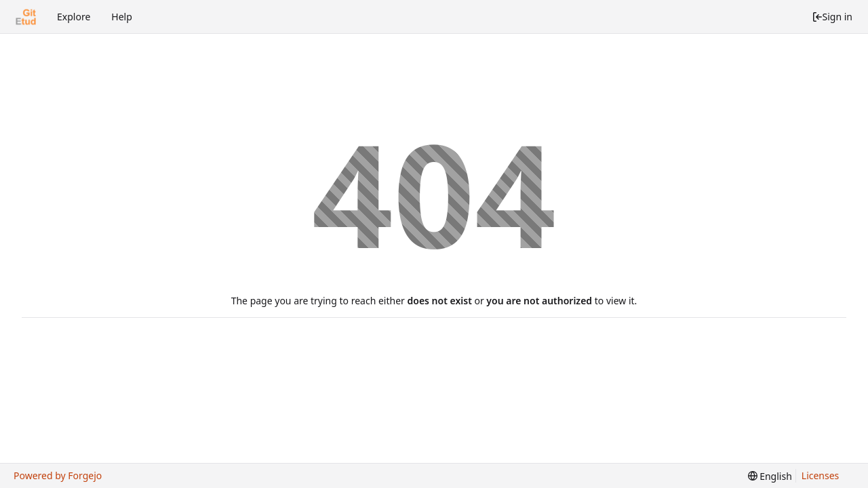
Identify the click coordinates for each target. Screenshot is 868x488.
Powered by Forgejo (58, 475)
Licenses (821, 475)
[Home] (26, 17)
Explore (74, 17)
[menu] (770, 476)
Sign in (832, 17)
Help (122, 17)
